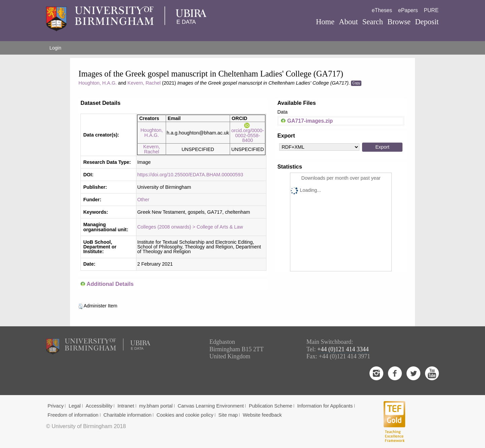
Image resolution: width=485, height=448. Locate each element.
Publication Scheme (271, 406)
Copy (356, 83)
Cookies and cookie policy (185, 415)
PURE (431, 10)
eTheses (382, 10)
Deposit (427, 22)
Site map (228, 415)
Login (55, 48)
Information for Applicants (325, 406)
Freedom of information (73, 415)
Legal (75, 406)
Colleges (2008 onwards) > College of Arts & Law (190, 227)
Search (373, 22)
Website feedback (262, 415)
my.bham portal (156, 406)
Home (325, 22)
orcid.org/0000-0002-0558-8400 (248, 133)
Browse (399, 22)
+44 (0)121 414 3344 (343, 349)
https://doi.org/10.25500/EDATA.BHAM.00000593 (190, 175)
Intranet (126, 406)
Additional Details (110, 284)
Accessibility (99, 406)
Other (143, 200)
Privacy (56, 406)
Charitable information (127, 415)
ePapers (408, 10)
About (348, 22)
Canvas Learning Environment (211, 406)
